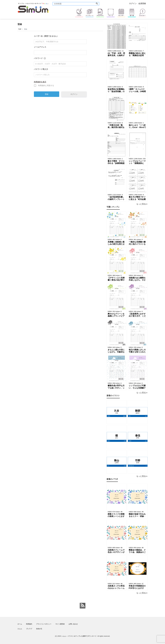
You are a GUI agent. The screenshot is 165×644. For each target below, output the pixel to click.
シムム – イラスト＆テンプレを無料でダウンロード (79, 636)
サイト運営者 (60, 624)
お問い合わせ (73, 624)
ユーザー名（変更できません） (46, 36)
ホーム (20, 624)
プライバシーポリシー (44, 624)
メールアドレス (40, 47)
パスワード (38, 58)
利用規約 (29, 624)
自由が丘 (39, 629)
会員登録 (142, 3)
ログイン (133, 3)
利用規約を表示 (40, 82)
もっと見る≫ (142, 204)
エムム (20, 629)
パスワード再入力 (41, 69)
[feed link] (83, 606)
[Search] (97, 4)
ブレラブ (29, 629)
